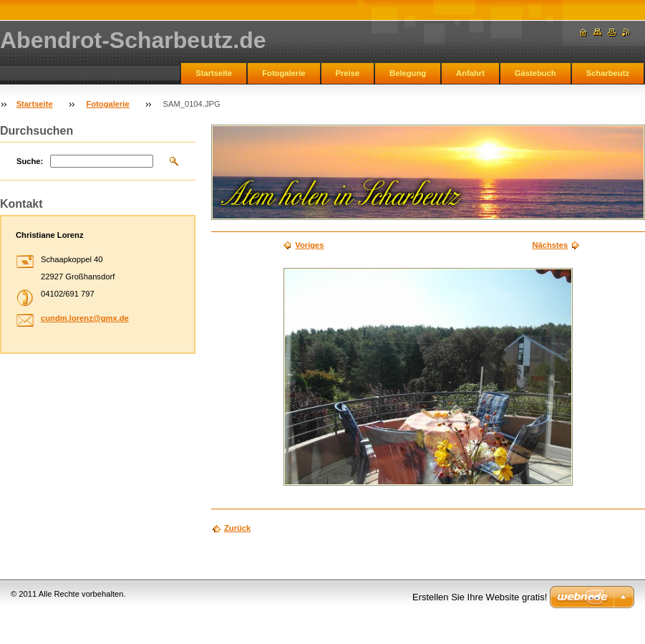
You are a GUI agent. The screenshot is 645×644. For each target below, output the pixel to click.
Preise (348, 73)
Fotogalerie (283, 73)
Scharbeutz (608, 73)
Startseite (214, 73)
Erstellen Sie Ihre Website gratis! (480, 597)
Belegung (408, 73)
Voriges (309, 245)
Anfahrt (470, 73)
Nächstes (550, 245)
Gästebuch (535, 73)
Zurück (237, 528)
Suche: (30, 161)
